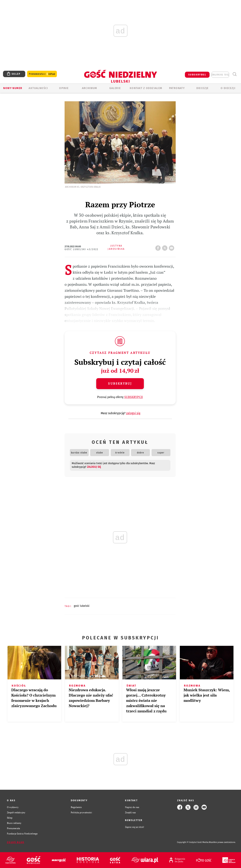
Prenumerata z (42, 74)
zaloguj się (220, 75)
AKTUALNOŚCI (38, 88)
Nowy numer (13, 88)
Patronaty (177, 88)
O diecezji (228, 88)
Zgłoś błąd (16, 842)
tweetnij (165, 247)
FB (159, 247)
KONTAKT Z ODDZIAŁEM (146, 88)
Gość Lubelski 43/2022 (82, 249)
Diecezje (202, 88)
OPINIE (64, 88)
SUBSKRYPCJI (134, 397)
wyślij (172, 247)
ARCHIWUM (90, 88)
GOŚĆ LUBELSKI (82, 606)
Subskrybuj (120, 383)
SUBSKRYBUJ (197, 75)
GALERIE (115, 88)
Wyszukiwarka (235, 74)
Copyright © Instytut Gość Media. (193, 842)
